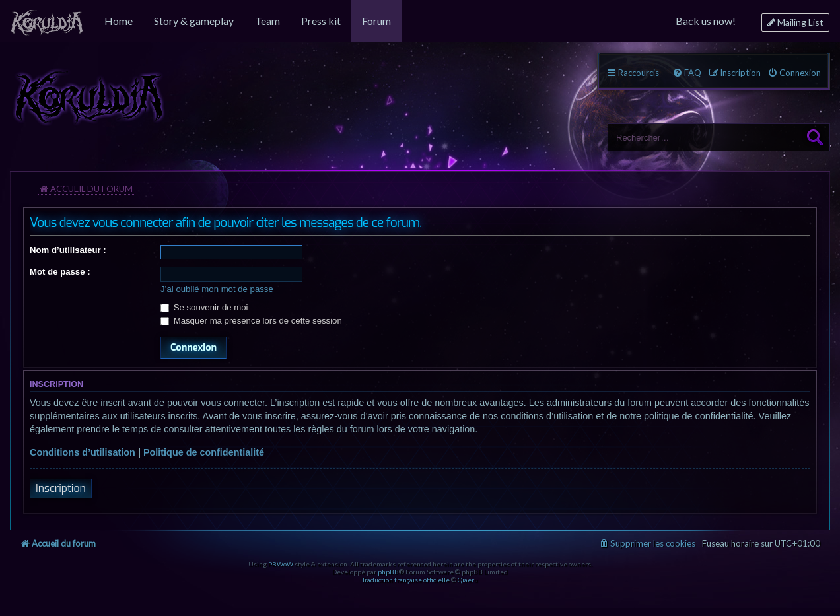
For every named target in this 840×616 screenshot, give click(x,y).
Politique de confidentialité (204, 452)
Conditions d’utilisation (83, 452)
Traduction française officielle (406, 580)
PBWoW (281, 564)
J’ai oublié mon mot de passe (217, 289)
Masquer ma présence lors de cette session (251, 321)
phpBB (388, 572)
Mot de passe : (60, 272)
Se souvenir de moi (204, 307)
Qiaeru (468, 580)
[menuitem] (47, 21)
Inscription (61, 488)
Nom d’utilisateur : (68, 250)
